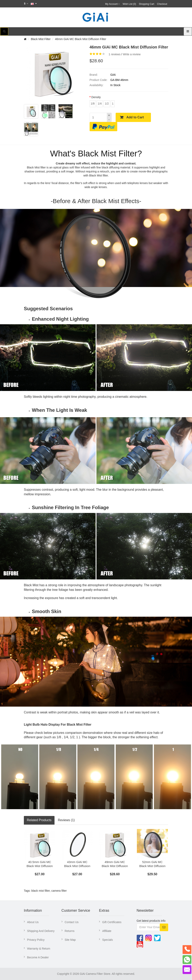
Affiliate (107, 931)
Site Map (70, 940)
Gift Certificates (112, 922)
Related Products (39, 820)
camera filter (59, 891)
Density (96, 97)
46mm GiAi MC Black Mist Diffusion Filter (81, 39)
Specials (108, 940)
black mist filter (40, 891)
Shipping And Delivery (41, 931)
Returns (70, 931)
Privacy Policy (36, 940)
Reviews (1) (66, 820)
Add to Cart (135, 117)
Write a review (132, 54)
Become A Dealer (38, 957)
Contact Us (72, 922)
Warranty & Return (39, 949)
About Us (33, 922)
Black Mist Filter (41, 39)
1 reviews (115, 54)
